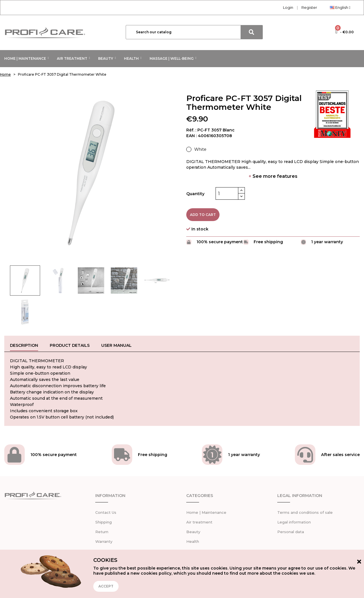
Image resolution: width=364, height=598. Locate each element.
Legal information (294, 521)
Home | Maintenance (206, 511)
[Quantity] (227, 193)
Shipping (104, 521)
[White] (196, 149)
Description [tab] (24, 345)
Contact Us (106, 511)
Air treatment (199, 521)
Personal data (291, 530)
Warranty (104, 540)
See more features (273, 176)
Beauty (193, 530)
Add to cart (203, 215)
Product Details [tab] (70, 345)
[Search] (194, 32)
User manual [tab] (116, 345)
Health (193, 540)
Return (102, 530)
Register (309, 7)
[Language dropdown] (340, 8)
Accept (106, 586)
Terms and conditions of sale (305, 511)
